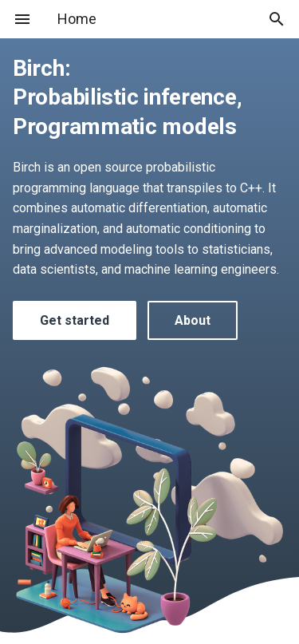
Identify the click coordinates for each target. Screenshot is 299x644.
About (193, 320)
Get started (75, 320)
